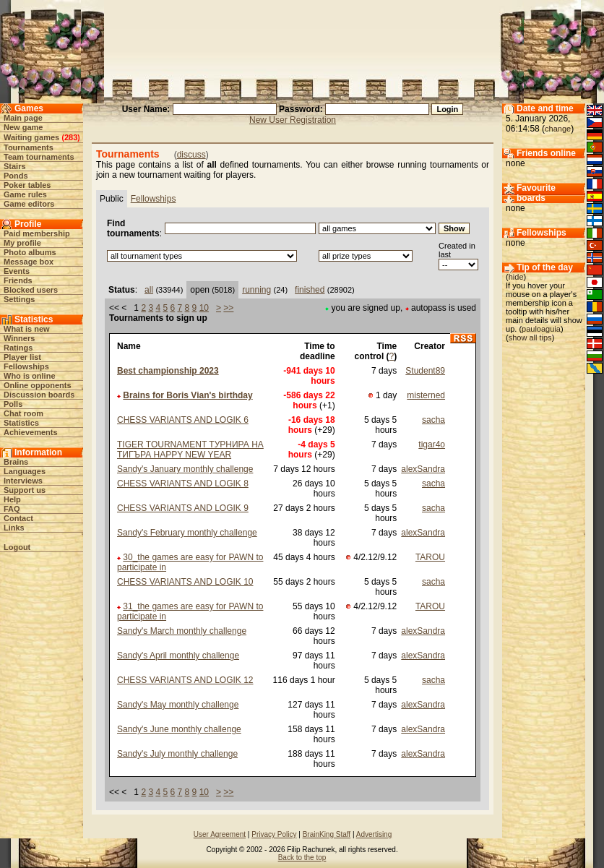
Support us (25, 490)
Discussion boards (39, 395)
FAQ (12, 509)
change (558, 129)
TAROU (430, 557)
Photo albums (30, 252)
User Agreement (220, 834)
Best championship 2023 (168, 371)
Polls (13, 404)
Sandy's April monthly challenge (178, 656)
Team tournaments (39, 157)
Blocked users (31, 290)
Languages (25, 471)
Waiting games (31, 137)
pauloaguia (541, 329)
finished (310, 290)
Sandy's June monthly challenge (179, 729)
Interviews (23, 481)
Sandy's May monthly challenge (178, 705)
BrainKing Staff (327, 834)
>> (228, 308)
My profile (22, 243)
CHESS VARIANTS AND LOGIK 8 (183, 484)
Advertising (374, 834)
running (256, 290)
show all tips (530, 338)
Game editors (29, 204)
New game (23, 127)
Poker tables (27, 185)
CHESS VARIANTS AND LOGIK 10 (185, 582)
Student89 (425, 371)
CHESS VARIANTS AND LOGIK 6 (183, 420)
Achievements (31, 432)
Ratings (18, 348)
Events (17, 271)
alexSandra (423, 469)
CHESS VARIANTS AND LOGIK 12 (185, 680)
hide (516, 277)
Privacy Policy (274, 834)
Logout (17, 547)
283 (71, 137)
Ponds (16, 176)
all (149, 290)
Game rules (25, 194)
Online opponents (38, 385)
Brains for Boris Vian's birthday (187, 395)
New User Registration (293, 120)
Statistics (21, 423)
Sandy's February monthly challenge (187, 533)
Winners (19, 338)
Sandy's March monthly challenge (182, 631)
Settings (19, 299)
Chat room (23, 413)
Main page (23, 118)
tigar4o (432, 444)
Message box (29, 262)
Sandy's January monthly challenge (185, 469)
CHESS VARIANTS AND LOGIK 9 (183, 508)
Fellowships (26, 366)
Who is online (30, 376)
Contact (18, 518)
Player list (22, 357)
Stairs (15, 166)
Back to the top (302, 858)
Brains (16, 462)
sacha (433, 420)
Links (14, 528)
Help (12, 499)
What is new (27, 329)
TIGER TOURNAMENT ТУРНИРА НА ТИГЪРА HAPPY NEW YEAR (190, 450)
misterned (426, 395)
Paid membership (37, 233)
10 (204, 308)
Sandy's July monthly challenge (177, 754)
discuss (191, 155)
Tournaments (29, 147)
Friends (18, 280)
